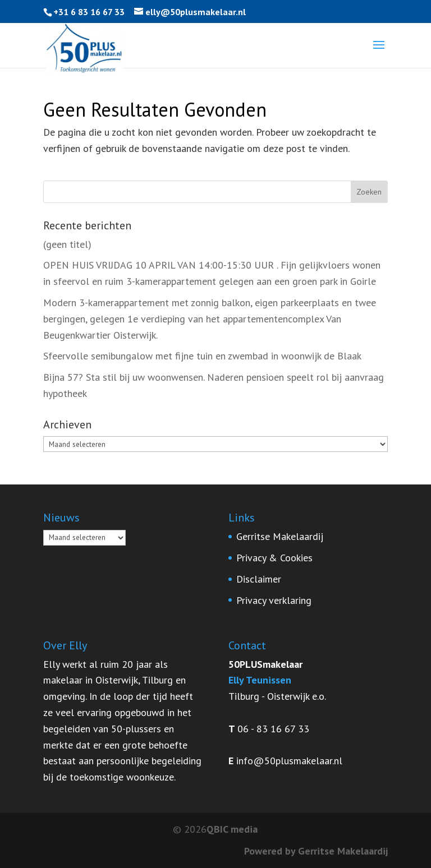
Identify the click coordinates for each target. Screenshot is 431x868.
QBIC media (232, 829)
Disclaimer (259, 579)
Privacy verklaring (274, 600)
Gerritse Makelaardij (280, 536)
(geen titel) (67, 244)
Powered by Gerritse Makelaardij (316, 851)
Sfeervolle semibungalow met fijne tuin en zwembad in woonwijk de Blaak (202, 356)
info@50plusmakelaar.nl (289, 761)
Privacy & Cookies (274, 558)
